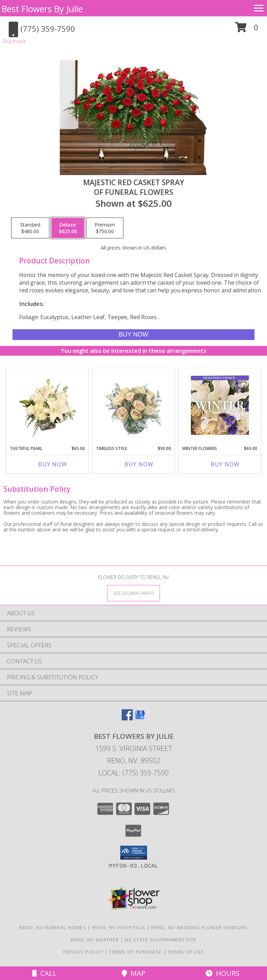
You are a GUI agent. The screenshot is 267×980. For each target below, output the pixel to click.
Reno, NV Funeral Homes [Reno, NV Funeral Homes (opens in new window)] (53, 927)
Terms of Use (186, 952)
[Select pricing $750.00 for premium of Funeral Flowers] (105, 228)
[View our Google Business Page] (140, 718)
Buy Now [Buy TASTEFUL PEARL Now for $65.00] (53, 464)
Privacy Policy (83, 952)
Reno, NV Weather (95, 940)
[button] (247, 30)
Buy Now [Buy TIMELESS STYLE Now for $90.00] (139, 464)
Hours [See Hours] (222, 973)
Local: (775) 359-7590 (133, 773)
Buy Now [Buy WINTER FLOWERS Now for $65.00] (225, 464)
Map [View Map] (133, 973)
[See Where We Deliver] (133, 593)
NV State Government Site (161, 940)
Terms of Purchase (135, 952)
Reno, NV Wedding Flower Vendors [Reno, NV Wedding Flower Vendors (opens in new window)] (199, 927)
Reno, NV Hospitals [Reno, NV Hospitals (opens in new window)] (119, 927)
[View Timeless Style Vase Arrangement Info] (134, 405)
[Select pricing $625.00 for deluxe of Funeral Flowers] (68, 228)
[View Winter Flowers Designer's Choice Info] (220, 405)
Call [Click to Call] (44, 973)
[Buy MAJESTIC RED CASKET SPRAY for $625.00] (133, 335)
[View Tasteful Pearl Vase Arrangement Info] (47, 405)
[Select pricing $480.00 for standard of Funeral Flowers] (30, 228)
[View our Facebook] (127, 718)
